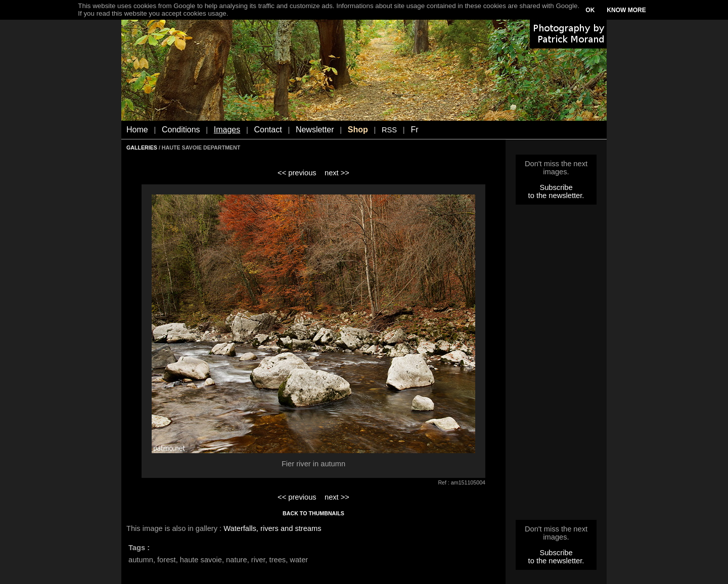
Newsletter (315, 130)
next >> (337, 173)
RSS (389, 130)
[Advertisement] (556, 365)
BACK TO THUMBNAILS (313, 513)
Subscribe (556, 187)
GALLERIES (142, 148)
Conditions (181, 130)
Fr (414, 130)
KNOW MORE (626, 10)
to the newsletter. (556, 196)
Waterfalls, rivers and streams (272, 528)
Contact (268, 130)
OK (590, 10)
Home (137, 130)
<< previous (297, 173)
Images (227, 130)
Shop (358, 130)
